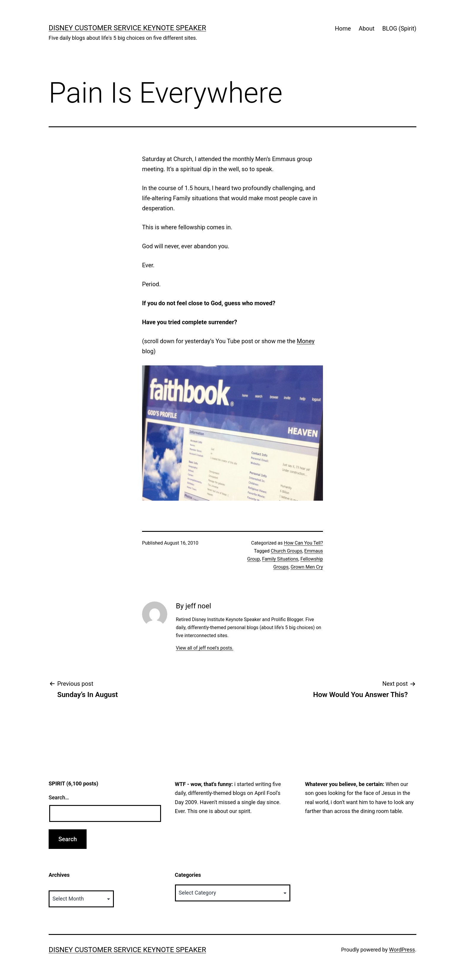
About (366, 28)
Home (343, 28)
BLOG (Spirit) (399, 28)
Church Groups (286, 551)
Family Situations (280, 559)
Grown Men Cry (307, 567)
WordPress (402, 950)
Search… (59, 797)
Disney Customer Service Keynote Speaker (127, 28)
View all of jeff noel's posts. (205, 648)
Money (306, 341)
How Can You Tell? (303, 543)
